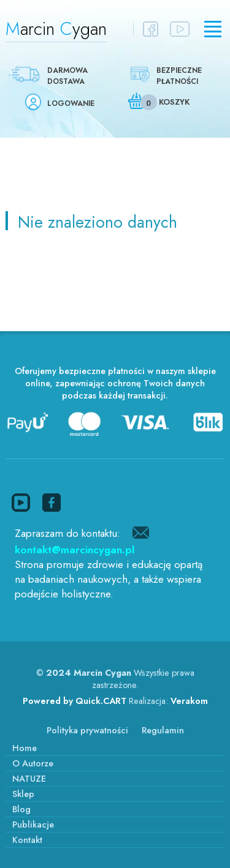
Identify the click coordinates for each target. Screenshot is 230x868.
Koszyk (174, 102)
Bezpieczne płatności (179, 76)
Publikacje (33, 825)
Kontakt (27, 840)
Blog (21, 809)
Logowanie (71, 103)
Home (25, 748)
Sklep (23, 794)
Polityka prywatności (87, 730)
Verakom (189, 701)
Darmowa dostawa (67, 76)
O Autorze (33, 763)
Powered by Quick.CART (75, 701)
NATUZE (29, 779)
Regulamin (163, 730)
